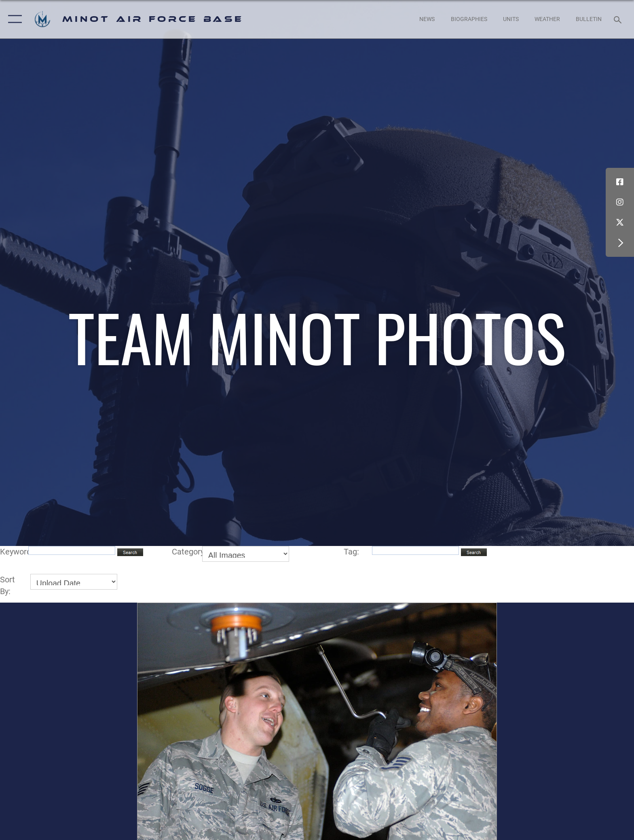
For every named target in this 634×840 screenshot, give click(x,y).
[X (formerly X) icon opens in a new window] (620, 222)
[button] (13, 19)
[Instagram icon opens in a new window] (620, 202)
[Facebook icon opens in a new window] (620, 182)
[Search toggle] (619, 19)
